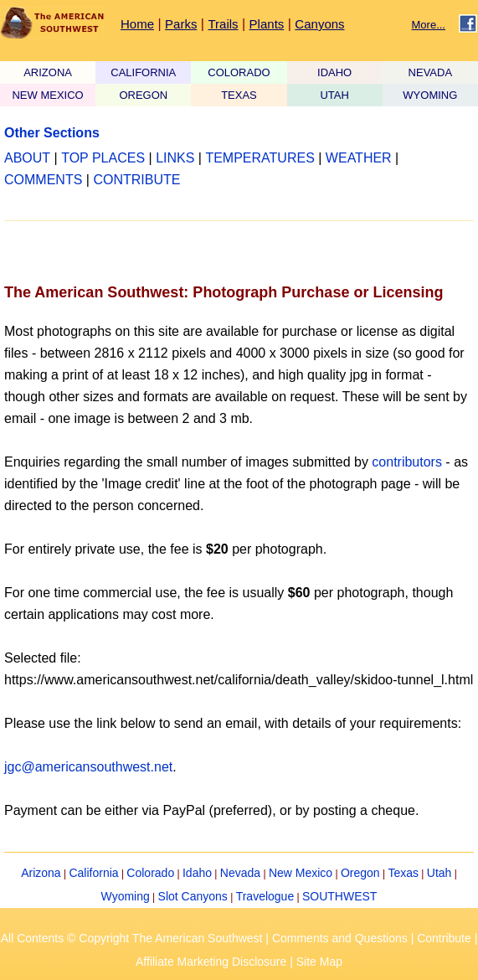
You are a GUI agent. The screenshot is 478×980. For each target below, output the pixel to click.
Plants (267, 24)
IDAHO (334, 72)
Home (137, 24)
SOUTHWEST (339, 896)
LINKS (175, 158)
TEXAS (239, 95)
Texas (403, 873)
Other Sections (52, 133)
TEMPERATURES (260, 158)
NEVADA (431, 72)
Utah (439, 873)
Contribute (444, 938)
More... (429, 25)
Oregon (360, 873)
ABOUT (27, 158)
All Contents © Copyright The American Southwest (132, 938)
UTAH (334, 95)
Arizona (41, 873)
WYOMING (430, 95)
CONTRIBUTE (136, 180)
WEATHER (359, 158)
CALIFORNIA (143, 72)
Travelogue (265, 896)
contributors (407, 462)
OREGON (143, 95)
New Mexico (301, 873)
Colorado (150, 873)
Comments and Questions (340, 938)
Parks (181, 24)
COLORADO (239, 72)
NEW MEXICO (47, 95)
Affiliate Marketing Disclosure (211, 962)
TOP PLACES (103, 158)
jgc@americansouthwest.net (88, 767)
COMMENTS (43, 180)
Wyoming (126, 896)
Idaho (197, 873)
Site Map (319, 962)
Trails (223, 24)
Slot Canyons (193, 896)
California (93, 873)
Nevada (240, 873)
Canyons (319, 24)
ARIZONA (48, 72)
